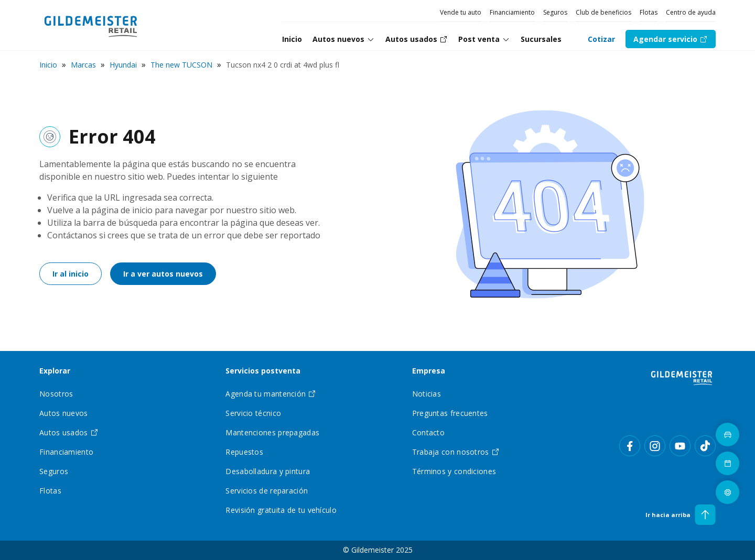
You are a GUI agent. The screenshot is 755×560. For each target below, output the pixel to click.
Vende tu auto (461, 12)
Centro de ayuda (691, 12)
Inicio (48, 65)
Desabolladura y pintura (268, 471)
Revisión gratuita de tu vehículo (281, 510)
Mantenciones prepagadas (272, 432)
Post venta (484, 39)
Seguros (555, 12)
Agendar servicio (671, 39)
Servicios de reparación (267, 491)
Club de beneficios (603, 12)
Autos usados (69, 432)
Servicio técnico (253, 413)
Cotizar (601, 39)
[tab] (344, 39)
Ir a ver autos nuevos (163, 274)
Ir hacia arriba (681, 515)
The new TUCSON (181, 65)
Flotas (649, 12)
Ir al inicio (71, 274)
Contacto (428, 432)
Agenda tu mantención (271, 394)
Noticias (427, 394)
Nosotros (56, 394)
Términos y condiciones (454, 471)
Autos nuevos (344, 39)
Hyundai (123, 65)
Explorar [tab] (55, 371)
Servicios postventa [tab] (263, 371)
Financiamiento (512, 12)
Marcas (83, 65)
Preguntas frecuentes (450, 413)
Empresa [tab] (429, 371)
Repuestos (244, 452)
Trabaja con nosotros (456, 452)
